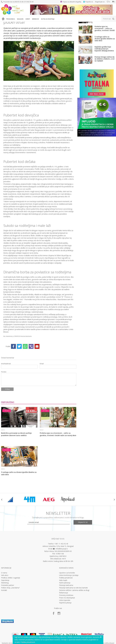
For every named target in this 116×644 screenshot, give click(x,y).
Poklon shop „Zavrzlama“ (10, 610)
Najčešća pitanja (65, 624)
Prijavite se (83, 544)
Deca (17, 23)
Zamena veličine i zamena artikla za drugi (74, 612)
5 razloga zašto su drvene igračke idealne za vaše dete (19, 495)
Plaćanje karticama (66, 607)
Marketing (5, 605)
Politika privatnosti (66, 600)
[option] (11, 521)
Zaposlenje (5, 602)
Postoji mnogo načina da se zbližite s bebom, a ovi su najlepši (105, 81)
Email (42, 385)
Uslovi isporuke (65, 622)
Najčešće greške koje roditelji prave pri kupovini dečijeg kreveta (104, 70)
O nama (4, 595)
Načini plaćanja (65, 605)
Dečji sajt (4, 23)
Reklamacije (64, 615)
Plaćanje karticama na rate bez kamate (73, 610)
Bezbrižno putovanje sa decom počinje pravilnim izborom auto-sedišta (16, 456)
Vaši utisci (5, 597)
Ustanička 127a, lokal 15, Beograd (61, 568)
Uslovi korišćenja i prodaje (69, 597)
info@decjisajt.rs (62, 570)
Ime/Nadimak (6, 385)
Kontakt (4, 612)
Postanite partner (8, 607)
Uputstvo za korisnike (67, 595)
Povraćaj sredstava (66, 617)
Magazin (11, 23)
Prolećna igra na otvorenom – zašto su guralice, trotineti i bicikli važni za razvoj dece (58, 456)
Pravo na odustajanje (67, 620)
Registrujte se (100, 2)
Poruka (4, 394)
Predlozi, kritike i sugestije (11, 600)
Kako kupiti (63, 602)
